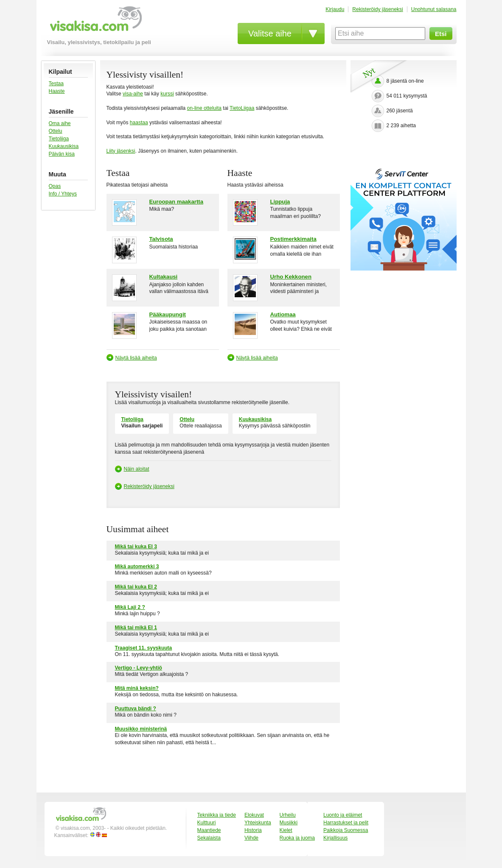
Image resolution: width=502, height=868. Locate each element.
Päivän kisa (62, 154)
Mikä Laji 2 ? (130, 607)
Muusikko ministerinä (141, 729)
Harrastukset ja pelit (346, 823)
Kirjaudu (335, 9)
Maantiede (209, 830)
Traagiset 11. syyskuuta (144, 648)
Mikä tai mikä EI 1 (136, 628)
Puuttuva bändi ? (136, 709)
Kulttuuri (207, 823)
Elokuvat (254, 815)
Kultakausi (164, 277)
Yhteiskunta (258, 823)
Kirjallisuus (335, 838)
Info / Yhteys (63, 194)
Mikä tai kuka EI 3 (136, 547)
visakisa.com (94, 22)
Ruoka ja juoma (297, 838)
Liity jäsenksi (121, 151)
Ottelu (56, 131)
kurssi (167, 94)
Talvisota (161, 239)
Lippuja (280, 202)
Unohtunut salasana (434, 9)
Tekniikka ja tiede (217, 815)
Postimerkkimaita (293, 239)
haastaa (139, 123)
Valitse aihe (270, 33)
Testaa (56, 84)
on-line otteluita (204, 108)
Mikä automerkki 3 (137, 567)
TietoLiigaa (242, 108)
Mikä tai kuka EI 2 (136, 587)
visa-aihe (133, 94)
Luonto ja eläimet (343, 815)
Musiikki (289, 823)
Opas (55, 186)
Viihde (251, 838)
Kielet (286, 830)
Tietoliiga (59, 139)
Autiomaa (283, 314)
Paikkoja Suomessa (346, 830)
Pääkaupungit (168, 314)
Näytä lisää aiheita (136, 358)
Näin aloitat (137, 469)
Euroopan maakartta (177, 202)
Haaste (57, 91)
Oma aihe (60, 123)
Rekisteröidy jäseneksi (377, 9)
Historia (253, 830)
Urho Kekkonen (291, 277)
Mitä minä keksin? (137, 688)
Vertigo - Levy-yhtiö (139, 668)
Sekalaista (209, 838)
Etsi (441, 34)
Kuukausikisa (64, 146)
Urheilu (288, 815)
